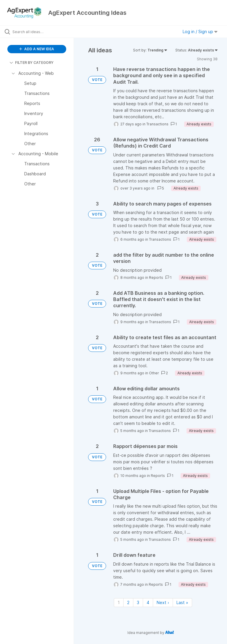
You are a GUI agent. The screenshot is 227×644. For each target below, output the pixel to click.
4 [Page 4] (148, 602)
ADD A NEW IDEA (37, 49)
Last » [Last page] (182, 602)
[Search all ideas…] (40, 32)
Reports (156, 277)
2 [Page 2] (128, 602)
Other (154, 373)
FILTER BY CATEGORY (31, 63)
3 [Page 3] (138, 602)
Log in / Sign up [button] (200, 31)
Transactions (157, 124)
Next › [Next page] (163, 602)
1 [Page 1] (119, 602)
